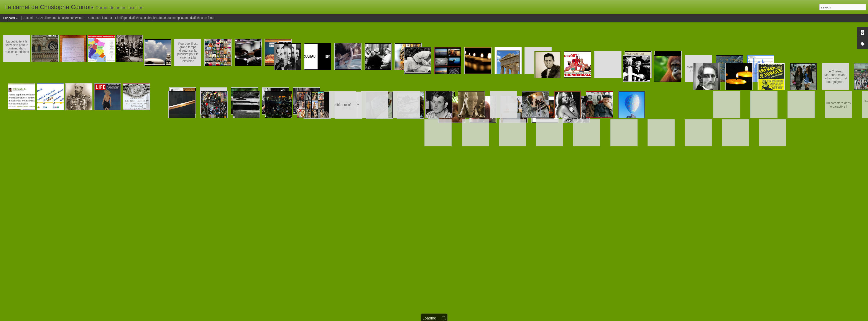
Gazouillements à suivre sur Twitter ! (61, 18)
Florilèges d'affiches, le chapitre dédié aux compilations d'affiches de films (165, 18)
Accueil (28, 18)
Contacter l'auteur (100, 18)
